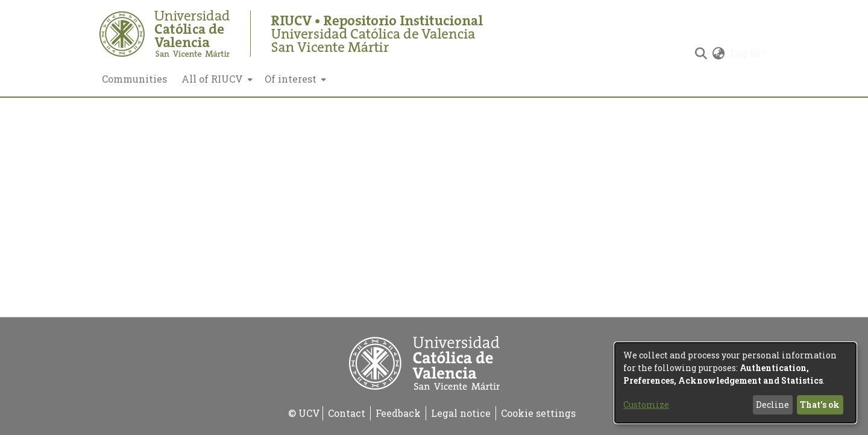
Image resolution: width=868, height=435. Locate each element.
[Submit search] (701, 53)
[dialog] (735, 383)
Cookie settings (538, 413)
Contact (347, 413)
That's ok (820, 405)
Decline (772, 405)
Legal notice (461, 413)
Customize (646, 405)
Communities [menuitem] (134, 79)
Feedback (398, 413)
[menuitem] (216, 79)
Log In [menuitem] (745, 53)
